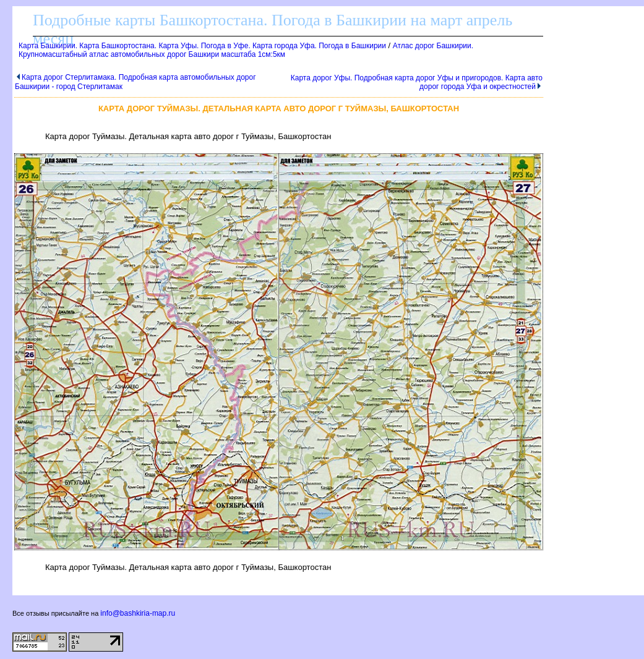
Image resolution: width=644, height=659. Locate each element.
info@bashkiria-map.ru (138, 613)
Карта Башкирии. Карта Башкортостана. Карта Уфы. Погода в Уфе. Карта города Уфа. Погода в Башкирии (202, 46)
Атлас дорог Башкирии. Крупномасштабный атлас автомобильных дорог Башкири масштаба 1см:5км (246, 50)
